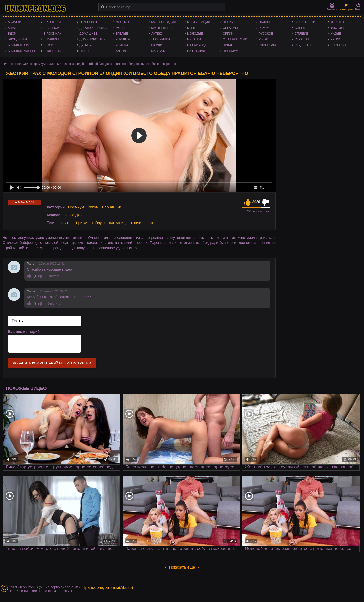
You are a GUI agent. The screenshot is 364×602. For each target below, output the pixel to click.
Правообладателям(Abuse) (108, 587)
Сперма (301, 28)
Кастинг (122, 51)
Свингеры (267, 45)
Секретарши (305, 22)
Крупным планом (166, 28)
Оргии (228, 34)
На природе (197, 45)
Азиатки (15, 22)
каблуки (99, 223)
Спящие (301, 34)
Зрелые (122, 34)
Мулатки (194, 39)
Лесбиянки (161, 39)
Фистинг (338, 28)
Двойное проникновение (95, 28)
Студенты (303, 45)
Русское (266, 34)
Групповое (89, 22)
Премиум (231, 51)
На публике (197, 51)
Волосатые (53, 51)
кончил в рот (142, 223)
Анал (12, 28)
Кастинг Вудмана (166, 22)
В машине (52, 39)
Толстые (338, 22)
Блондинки (17, 39)
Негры (228, 22)
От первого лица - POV (238, 39)
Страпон (302, 39)
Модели (332, 7)
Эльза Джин (74, 215)
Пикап (228, 45)
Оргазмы (230, 28)
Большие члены (21, 51)
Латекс (157, 34)
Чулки (335, 39)
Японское (339, 45)
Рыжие (265, 39)
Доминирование (94, 39)
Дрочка (86, 45)
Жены (84, 51)
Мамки (157, 45)
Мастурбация (199, 22)
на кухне (65, 223)
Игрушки (122, 39)
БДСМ (12, 34)
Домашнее (89, 34)
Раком (264, 28)
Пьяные (265, 22)
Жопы (120, 28)
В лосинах (53, 34)
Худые (336, 34)
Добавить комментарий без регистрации (52, 363)
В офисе (51, 45)
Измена (122, 45)
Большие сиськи (22, 45)
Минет (192, 28)
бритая (82, 223)
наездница (118, 223)
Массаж (158, 51)
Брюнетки (52, 22)
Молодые (195, 34)
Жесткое (123, 22)
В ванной (52, 28)
